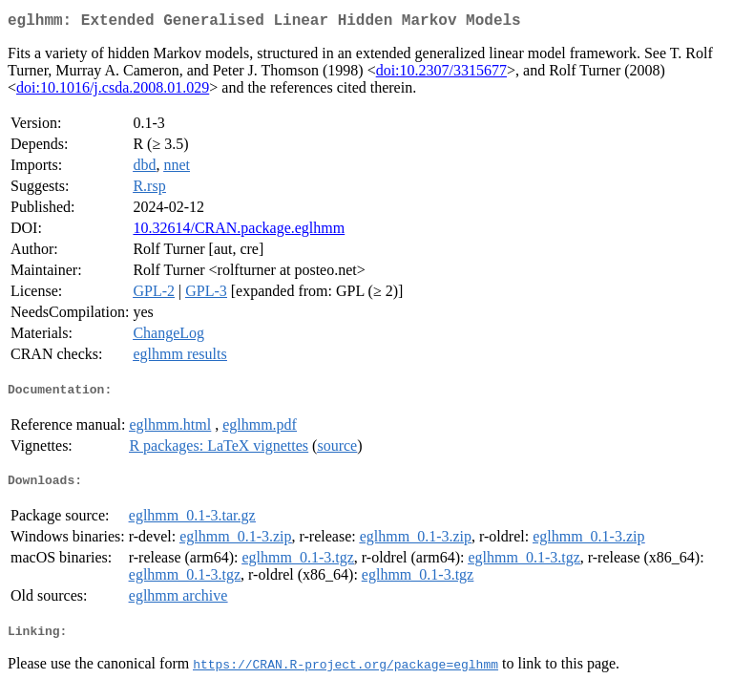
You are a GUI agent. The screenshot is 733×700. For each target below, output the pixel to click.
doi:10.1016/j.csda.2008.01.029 (113, 91)
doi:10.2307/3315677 (441, 74)
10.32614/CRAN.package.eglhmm (239, 232)
